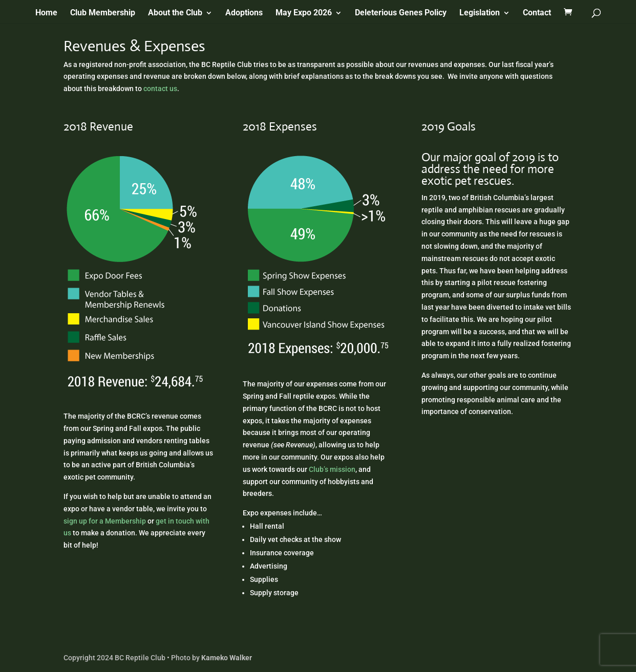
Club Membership (103, 13)
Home (46, 13)
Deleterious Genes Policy (401, 13)
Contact (537, 13)
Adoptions (244, 13)
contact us (160, 89)
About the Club (175, 13)
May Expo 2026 (304, 13)
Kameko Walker (227, 658)
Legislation (480, 13)
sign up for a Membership (105, 521)
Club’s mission (332, 469)
